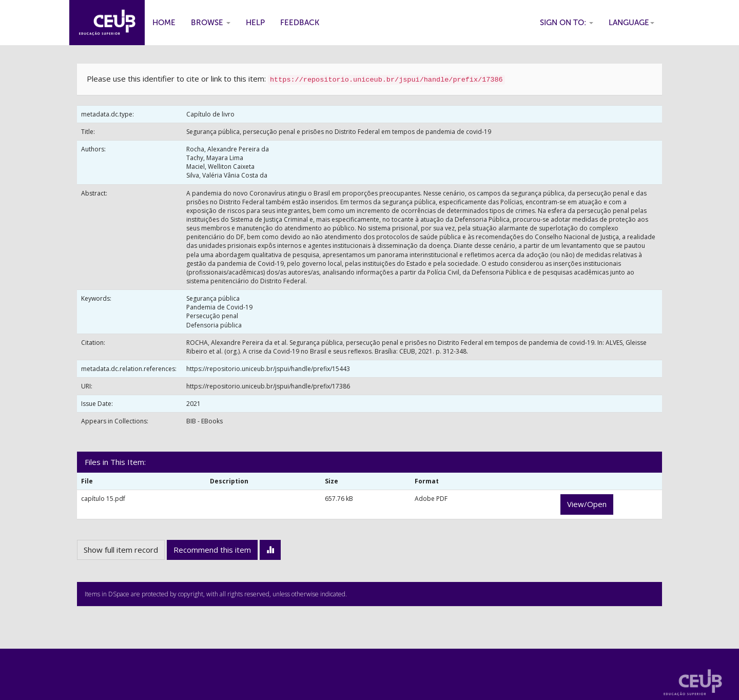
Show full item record (121, 550)
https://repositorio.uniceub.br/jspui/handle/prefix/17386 (268, 386)
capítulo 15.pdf (103, 499)
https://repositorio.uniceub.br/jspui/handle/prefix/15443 (268, 369)
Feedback (300, 23)
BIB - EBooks (205, 421)
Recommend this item (212, 550)
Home (164, 23)
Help (255, 23)
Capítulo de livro (210, 114)
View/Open (587, 504)
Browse (211, 23)
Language (631, 23)
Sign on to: (567, 23)
